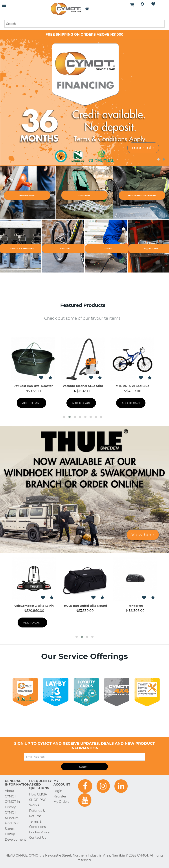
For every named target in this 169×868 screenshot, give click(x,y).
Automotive (27, 195)
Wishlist (153, 4)
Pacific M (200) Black (34, 606)
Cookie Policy (39, 832)
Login (142, 4)
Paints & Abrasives (22, 249)
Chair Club (133, 386)
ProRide (85, 606)
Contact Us (38, 838)
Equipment (151, 249)
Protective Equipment (142, 195)
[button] (158, 159)
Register (60, 796)
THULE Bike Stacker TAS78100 (135, 606)
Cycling (65, 249)
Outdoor (84, 195)
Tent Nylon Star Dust (83, 386)
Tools (108, 249)
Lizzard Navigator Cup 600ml (33, 386)
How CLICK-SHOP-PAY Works (38, 800)
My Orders (61, 802)
